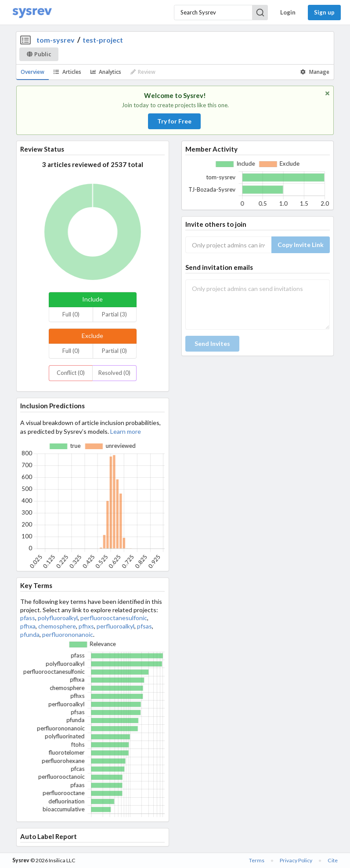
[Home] (32, 13)
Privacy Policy (296, 860)
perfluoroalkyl (115, 626)
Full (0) (71, 314)
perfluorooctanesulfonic (114, 618)
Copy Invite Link (301, 245)
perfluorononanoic (68, 634)
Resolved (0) (114, 373)
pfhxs (86, 626)
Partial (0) (114, 351)
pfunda (30, 634)
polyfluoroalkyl (58, 618)
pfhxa (28, 626)
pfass (28, 618)
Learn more (126, 431)
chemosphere (57, 626)
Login (288, 12)
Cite (333, 860)
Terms (257, 860)
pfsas (144, 626)
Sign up (324, 12)
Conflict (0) (71, 373)
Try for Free (174, 121)
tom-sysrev (56, 40)
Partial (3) (114, 314)
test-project (103, 40)
